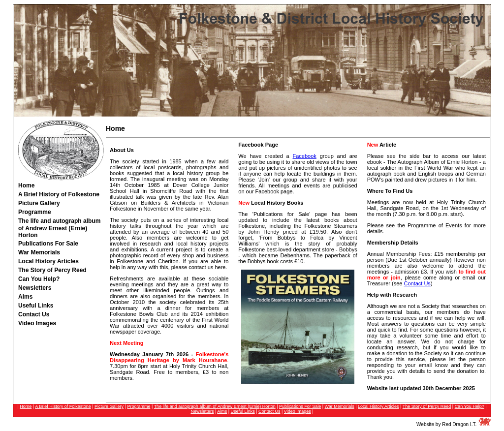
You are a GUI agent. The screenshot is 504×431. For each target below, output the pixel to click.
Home (26, 185)
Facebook (305, 156)
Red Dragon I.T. (459, 424)
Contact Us (417, 283)
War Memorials (340, 406)
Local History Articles (378, 406)
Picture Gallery (109, 406)
